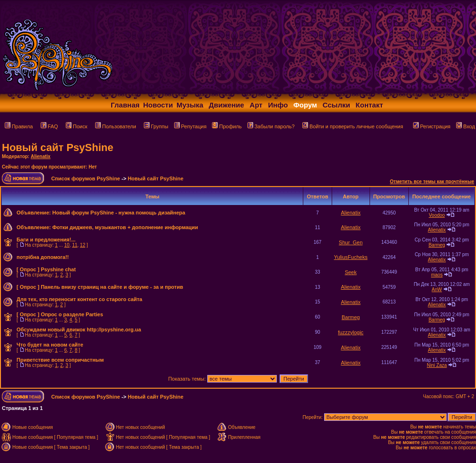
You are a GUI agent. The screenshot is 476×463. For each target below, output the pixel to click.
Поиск (76, 126)
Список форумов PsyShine (86, 178)
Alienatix (41, 156)
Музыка (190, 105)
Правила (19, 126)
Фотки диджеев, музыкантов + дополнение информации (125, 227)
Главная (125, 105)
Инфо (278, 105)
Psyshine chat (58, 269)
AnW (437, 289)
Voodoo (437, 215)
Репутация (190, 126)
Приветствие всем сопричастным (60, 360)
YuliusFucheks (351, 257)
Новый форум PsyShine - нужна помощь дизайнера (119, 213)
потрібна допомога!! (43, 257)
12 (83, 245)
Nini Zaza (437, 365)
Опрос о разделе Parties (72, 314)
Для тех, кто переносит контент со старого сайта (79, 299)
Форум (305, 105)
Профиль (227, 126)
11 (75, 245)
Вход (466, 126)
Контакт (370, 105)
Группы (156, 126)
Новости (158, 105)
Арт (256, 105)
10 (67, 245)
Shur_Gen (351, 242)
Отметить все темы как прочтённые (432, 182)
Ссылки (336, 105)
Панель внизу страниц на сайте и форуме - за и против (112, 287)
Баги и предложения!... (46, 240)
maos (437, 275)
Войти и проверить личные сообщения (353, 126)
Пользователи (116, 126)
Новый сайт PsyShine (57, 147)
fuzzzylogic (351, 332)
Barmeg (437, 245)
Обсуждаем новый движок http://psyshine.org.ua (79, 329)
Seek (351, 272)
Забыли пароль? (271, 126)
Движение (226, 105)
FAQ (49, 126)
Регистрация (432, 126)
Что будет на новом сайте (50, 345)
